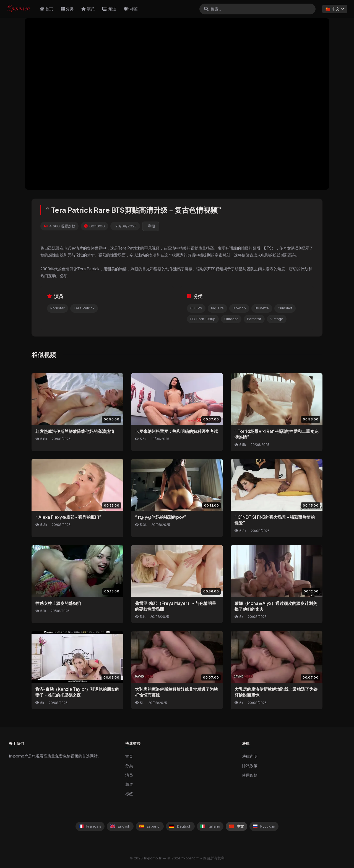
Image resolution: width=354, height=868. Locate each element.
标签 (131, 9)
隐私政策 (250, 766)
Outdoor (231, 319)
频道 (109, 9)
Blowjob (239, 308)
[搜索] (206, 9)
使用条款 (250, 775)
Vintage (277, 319)
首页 (46, 9)
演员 (88, 9)
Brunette (262, 308)
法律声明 (250, 756)
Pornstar (58, 308)
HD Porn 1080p (203, 319)
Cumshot (285, 308)
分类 (67, 9)
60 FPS (196, 308)
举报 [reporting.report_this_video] (152, 226)
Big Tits (217, 308)
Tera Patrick (84, 308)
